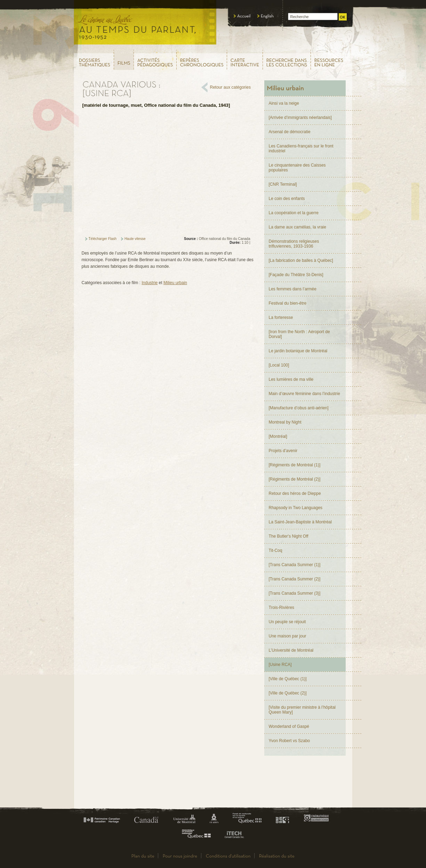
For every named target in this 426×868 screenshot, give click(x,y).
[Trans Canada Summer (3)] (295, 593)
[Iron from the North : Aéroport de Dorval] (299, 334)
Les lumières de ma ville (291, 379)
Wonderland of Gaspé (289, 726)
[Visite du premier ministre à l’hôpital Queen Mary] (302, 710)
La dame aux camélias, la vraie (298, 227)
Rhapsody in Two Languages (296, 508)
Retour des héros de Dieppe (295, 493)
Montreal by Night (285, 422)
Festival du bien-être (288, 303)
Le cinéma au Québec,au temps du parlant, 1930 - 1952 (146, 24)
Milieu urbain (175, 283)
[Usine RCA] (280, 665)
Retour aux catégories (230, 87)
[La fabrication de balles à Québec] (301, 260)
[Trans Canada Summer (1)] (295, 565)
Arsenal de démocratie (290, 132)
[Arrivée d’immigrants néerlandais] (300, 118)
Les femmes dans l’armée (293, 289)
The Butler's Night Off (289, 536)
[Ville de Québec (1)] (288, 679)
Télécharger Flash (103, 239)
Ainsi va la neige (284, 103)
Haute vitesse (135, 239)
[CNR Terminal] (283, 184)
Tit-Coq (276, 550)
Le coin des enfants (287, 199)
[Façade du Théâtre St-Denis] (296, 275)
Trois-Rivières (282, 608)
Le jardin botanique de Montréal (298, 351)
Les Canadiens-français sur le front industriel (301, 148)
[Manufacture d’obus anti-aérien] (299, 408)
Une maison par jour (288, 636)
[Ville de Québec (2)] (288, 693)
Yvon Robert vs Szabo (290, 741)
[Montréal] (278, 436)
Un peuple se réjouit (287, 622)
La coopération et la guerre (294, 213)
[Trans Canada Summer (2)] (295, 579)
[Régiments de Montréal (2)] (295, 479)
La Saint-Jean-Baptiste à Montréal (300, 522)
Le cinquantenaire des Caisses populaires (297, 168)
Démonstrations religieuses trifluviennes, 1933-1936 (294, 244)
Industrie (150, 283)
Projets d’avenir (283, 451)
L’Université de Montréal (291, 650)
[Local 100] (279, 365)
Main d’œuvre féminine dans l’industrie (304, 394)
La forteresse (281, 318)
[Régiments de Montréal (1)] (295, 465)
